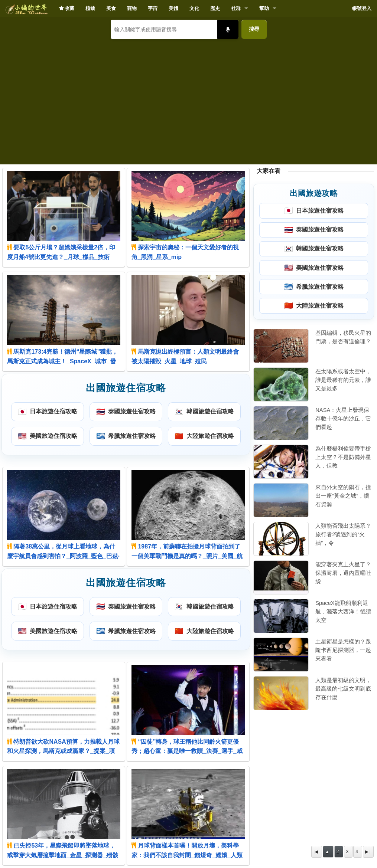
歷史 (215, 8)
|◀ (316, 852)
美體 (173, 8)
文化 (194, 8)
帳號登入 (362, 8)
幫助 (264, 8)
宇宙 (153, 8)
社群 (236, 8)
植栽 (90, 8)
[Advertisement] (188, 99)
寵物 (132, 8)
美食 (111, 8)
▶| (367, 852)
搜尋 (254, 29)
